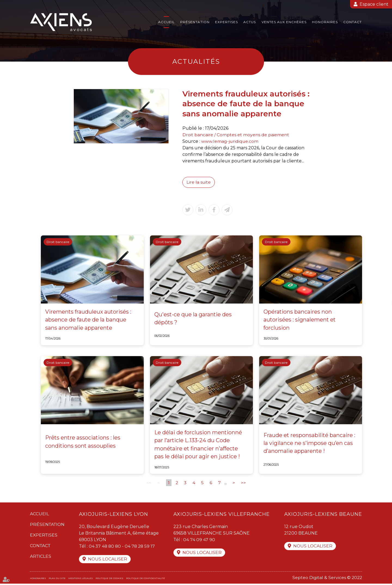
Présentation (195, 22)
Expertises (226, 22)
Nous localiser (109, 560)
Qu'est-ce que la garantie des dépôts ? (193, 319)
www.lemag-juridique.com (230, 141)
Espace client (374, 4)
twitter (381, 293)
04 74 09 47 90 (199, 541)
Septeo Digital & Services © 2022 (327, 579)
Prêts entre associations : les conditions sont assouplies (83, 443)
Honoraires (325, 22)
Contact (353, 22)
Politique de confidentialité (146, 580)
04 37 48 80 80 (106, 547)
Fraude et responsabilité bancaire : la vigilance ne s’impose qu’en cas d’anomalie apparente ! (310, 444)
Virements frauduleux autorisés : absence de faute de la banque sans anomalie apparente (89, 320)
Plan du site (57, 580)
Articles (41, 557)
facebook (381, 282)
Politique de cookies (109, 580)
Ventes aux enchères (284, 22)
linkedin (381, 304)
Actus (250, 22)
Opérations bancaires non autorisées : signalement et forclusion (300, 320)
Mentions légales (81, 580)
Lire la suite (199, 182)
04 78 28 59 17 (142, 547)
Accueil (166, 22)
